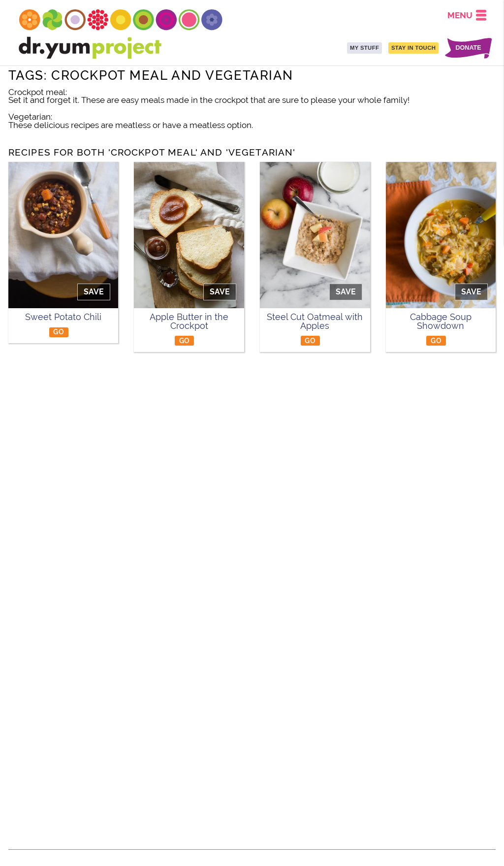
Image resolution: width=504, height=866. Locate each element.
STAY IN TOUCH (413, 48)
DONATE (468, 48)
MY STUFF (364, 48)
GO (59, 332)
